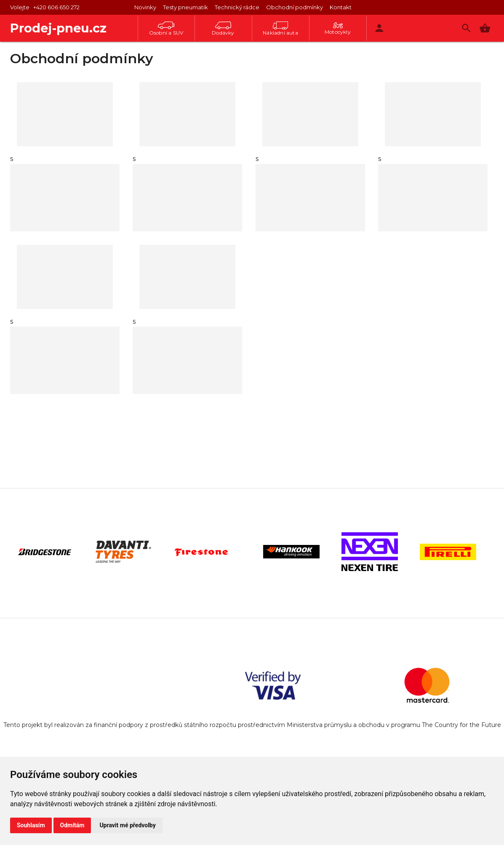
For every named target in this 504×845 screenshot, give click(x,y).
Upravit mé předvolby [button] (127, 825)
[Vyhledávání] (466, 28)
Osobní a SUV (166, 29)
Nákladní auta (280, 29)
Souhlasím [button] (31, 825)
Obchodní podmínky (295, 7)
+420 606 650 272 (56, 7)
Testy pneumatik (185, 7)
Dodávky (223, 29)
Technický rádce (237, 7)
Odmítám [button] (72, 825)
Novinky (145, 7)
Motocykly (338, 29)
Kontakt (341, 7)
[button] (485, 28)
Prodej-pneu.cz (58, 28)
